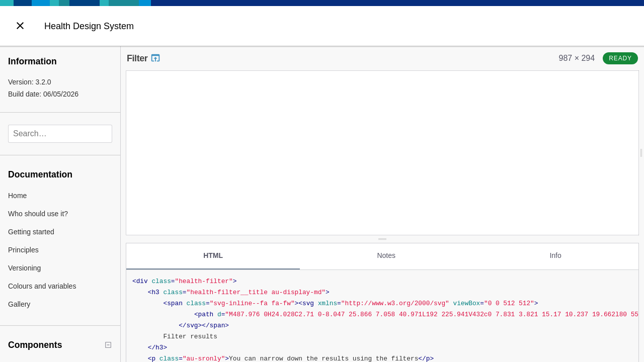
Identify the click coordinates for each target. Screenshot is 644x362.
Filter (144, 58)
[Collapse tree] (108, 345)
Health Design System (89, 26)
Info (555, 253)
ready (620, 58)
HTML (213, 253)
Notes (386, 253)
